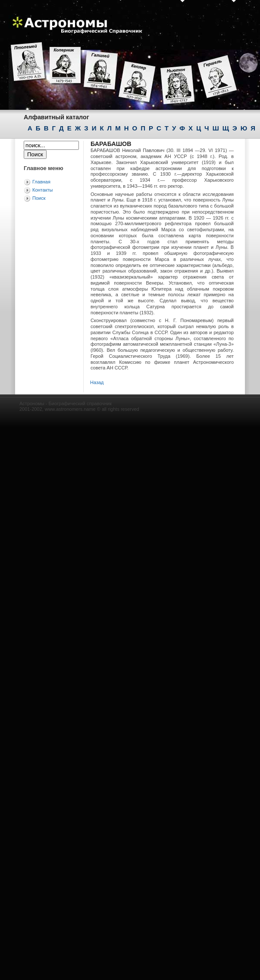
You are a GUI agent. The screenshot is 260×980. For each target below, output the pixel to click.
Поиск (39, 198)
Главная (41, 182)
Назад (97, 382)
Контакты (43, 190)
